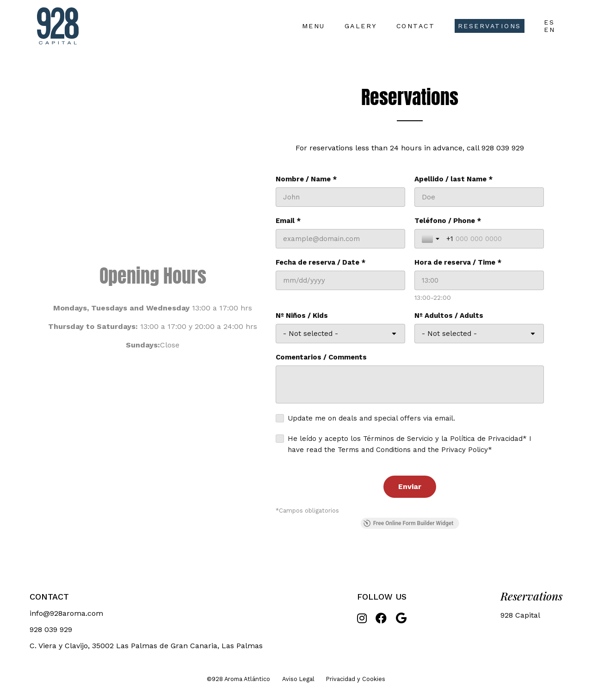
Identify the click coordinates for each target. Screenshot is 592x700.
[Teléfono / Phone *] (491, 239)
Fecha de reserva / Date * (321, 262)
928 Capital (520, 615)
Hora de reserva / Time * (458, 262)
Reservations (490, 26)
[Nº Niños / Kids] (340, 334)
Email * (288, 221)
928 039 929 (503, 148)
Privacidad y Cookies (356, 679)
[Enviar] (410, 487)
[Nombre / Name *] (340, 197)
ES (549, 22)
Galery (361, 26)
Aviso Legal (298, 679)
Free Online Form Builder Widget (409, 523)
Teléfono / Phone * (448, 221)
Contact (416, 26)
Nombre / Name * (306, 179)
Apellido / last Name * (453, 179)
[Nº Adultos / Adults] (479, 334)
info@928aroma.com (66, 613)
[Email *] (340, 239)
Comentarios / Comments (321, 357)
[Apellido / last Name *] (479, 197)
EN (549, 30)
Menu (314, 26)
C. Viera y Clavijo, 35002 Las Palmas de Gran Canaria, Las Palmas (146, 646)
